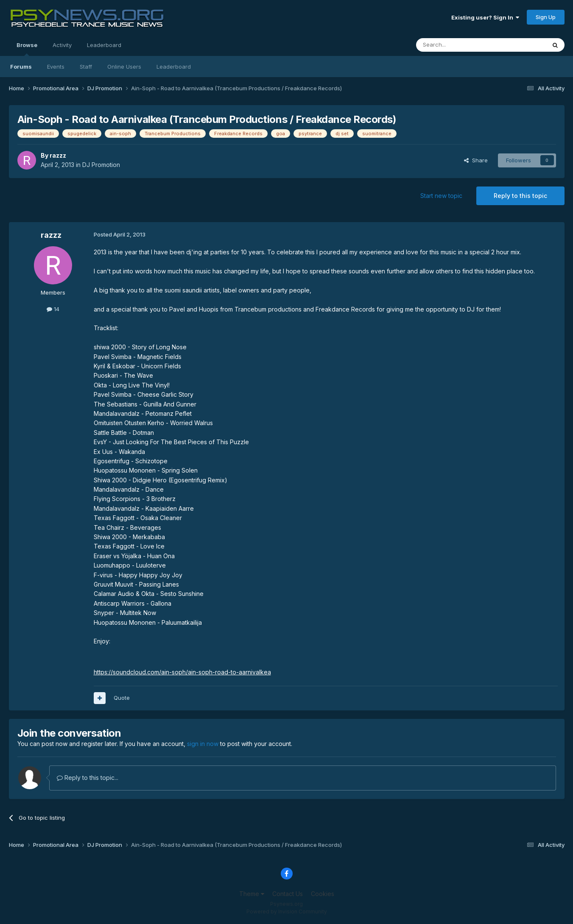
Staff (86, 67)
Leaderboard (174, 67)
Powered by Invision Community (287, 911)
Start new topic (441, 196)
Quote (122, 698)
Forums (21, 67)
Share (476, 160)
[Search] (459, 45)
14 (53, 309)
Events (56, 67)
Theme (252, 894)
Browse (27, 49)
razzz (58, 155)
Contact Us (288, 894)
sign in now (203, 744)
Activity (62, 45)
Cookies (323, 894)
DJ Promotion (101, 165)
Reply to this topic (520, 196)
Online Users (124, 67)
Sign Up (546, 17)
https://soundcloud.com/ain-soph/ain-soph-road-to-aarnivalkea (182, 672)
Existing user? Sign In (485, 17)
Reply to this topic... (88, 778)
